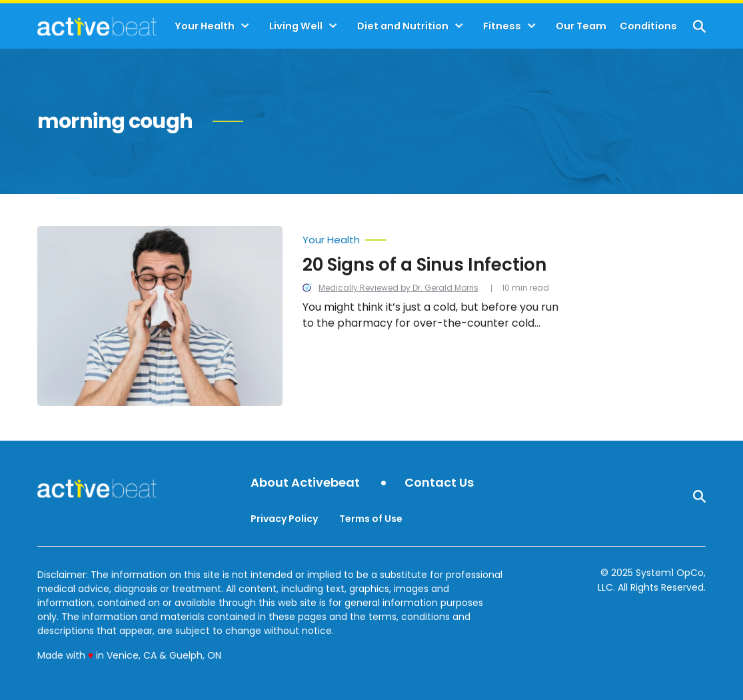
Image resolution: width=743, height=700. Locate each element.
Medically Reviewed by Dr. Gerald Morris (398, 288)
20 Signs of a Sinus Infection (424, 265)
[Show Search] (699, 26)
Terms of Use (371, 519)
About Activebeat (305, 483)
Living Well (296, 26)
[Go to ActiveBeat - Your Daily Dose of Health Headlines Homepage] (97, 26)
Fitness (502, 26)
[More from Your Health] (437, 237)
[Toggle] (245, 26)
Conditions (648, 26)
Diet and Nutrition (403, 26)
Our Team (581, 26)
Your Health (205, 26)
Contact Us (439, 483)
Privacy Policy (284, 519)
